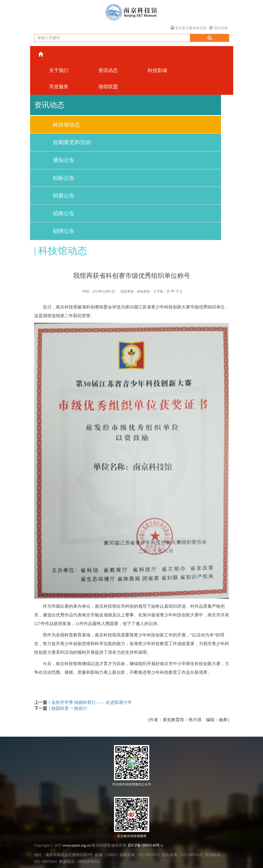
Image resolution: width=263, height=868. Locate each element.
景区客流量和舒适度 (189, 28)
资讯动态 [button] (108, 70)
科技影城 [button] (157, 70)
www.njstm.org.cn (77, 845)
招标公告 (64, 178)
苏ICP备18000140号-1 (145, 845)
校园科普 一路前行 (69, 708)
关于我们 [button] (59, 70)
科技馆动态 (66, 125)
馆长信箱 (218, 28)
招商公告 (64, 213)
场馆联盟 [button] (108, 87)
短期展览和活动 (72, 142)
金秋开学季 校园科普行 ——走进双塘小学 (92, 702)
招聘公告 (64, 231)
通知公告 (64, 160)
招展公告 (64, 196)
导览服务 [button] (59, 87)
